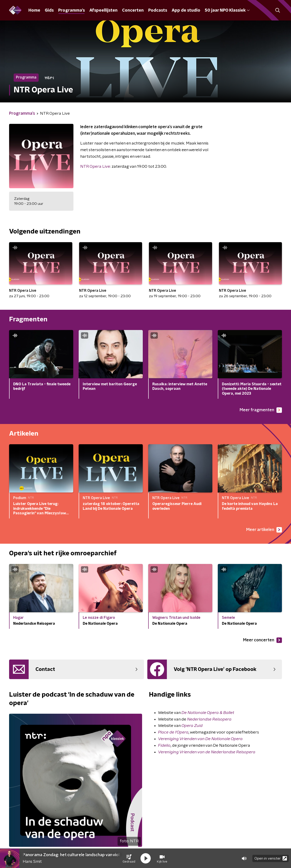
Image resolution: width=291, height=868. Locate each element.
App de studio (186, 10)
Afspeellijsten (103, 10)
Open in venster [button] (271, 858)
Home (34, 10)
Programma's (71, 10)
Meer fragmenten (261, 410)
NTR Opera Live (95, 167)
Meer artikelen (264, 530)
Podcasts (158, 10)
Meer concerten (262, 640)
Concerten (133, 10)
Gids (49, 10)
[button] (129, 858)
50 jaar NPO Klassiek (227, 10)
